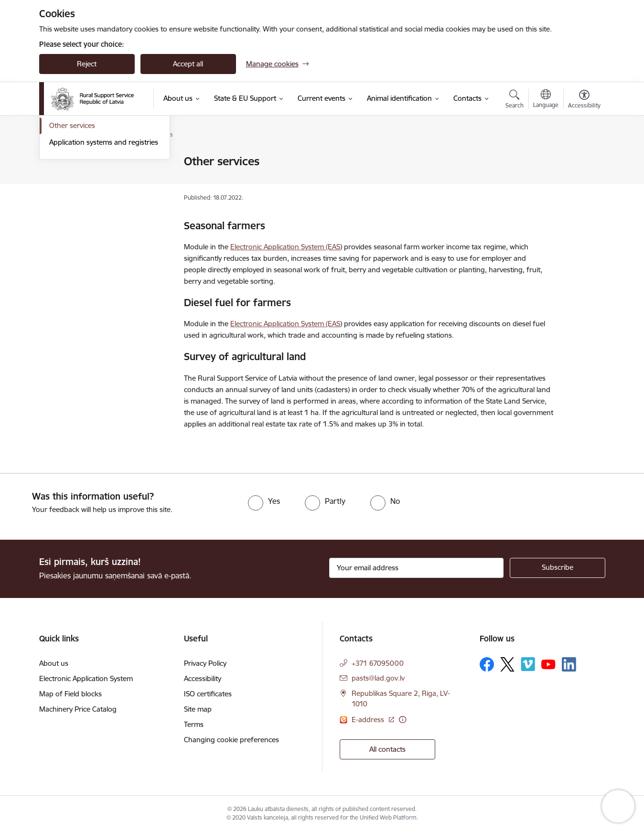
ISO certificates (208, 694)
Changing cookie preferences (231, 740)
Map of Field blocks (70, 694)
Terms (194, 724)
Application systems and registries (104, 245)
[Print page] (581, 157)
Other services (72, 229)
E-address (369, 720)
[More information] (402, 720)
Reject (87, 64)
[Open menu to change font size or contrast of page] (584, 100)
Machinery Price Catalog (78, 709)
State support (71, 178)
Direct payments (75, 162)
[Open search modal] (515, 100)
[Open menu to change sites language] (546, 100)
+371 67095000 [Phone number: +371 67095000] (378, 663)
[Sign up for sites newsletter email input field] (416, 568)
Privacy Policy (205, 663)
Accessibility (203, 678)
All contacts (387, 749)
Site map (198, 709)
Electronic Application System (86, 678)
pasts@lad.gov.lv (378, 678)
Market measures (77, 212)
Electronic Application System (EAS (285, 247)
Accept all (188, 64)
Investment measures (84, 195)
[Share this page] (581, 181)
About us (54, 663)
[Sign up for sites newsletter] (558, 568)
